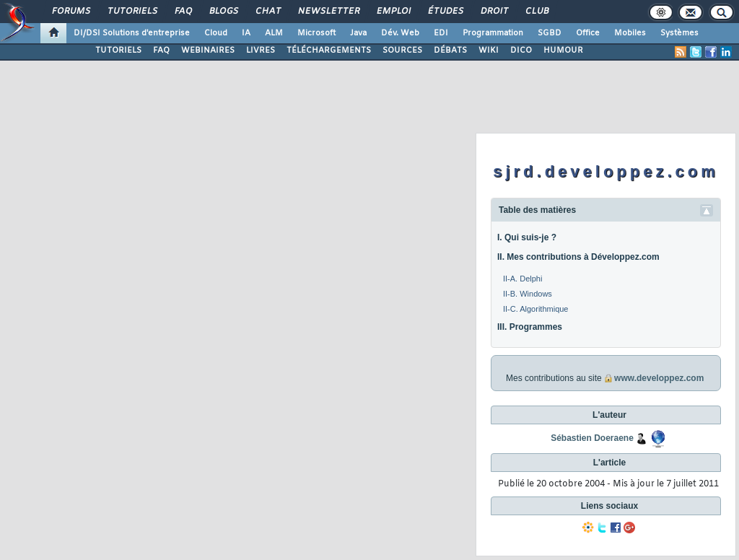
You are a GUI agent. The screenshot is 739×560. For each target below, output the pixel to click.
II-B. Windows (528, 294)
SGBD (550, 33)
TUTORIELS (118, 51)
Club (536, 12)
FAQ (183, 12)
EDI (441, 33)
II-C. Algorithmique (535, 309)
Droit (494, 12)
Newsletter (328, 12)
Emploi (393, 12)
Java (358, 33)
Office (588, 33)
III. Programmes (530, 327)
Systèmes (679, 33)
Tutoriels (132, 12)
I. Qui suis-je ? (527, 237)
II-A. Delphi (522, 279)
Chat (267, 12)
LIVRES (261, 51)
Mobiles (630, 33)
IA (246, 33)
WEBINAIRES (208, 51)
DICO (521, 51)
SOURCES (402, 51)
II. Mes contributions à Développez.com (578, 257)
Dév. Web (400, 33)
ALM (274, 33)
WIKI (489, 51)
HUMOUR (563, 51)
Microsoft (316, 33)
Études (445, 12)
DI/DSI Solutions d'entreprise (132, 33)
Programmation (493, 33)
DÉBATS (450, 51)
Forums (70, 12)
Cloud (216, 33)
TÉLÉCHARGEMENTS (329, 51)
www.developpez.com (659, 378)
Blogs (223, 12)
